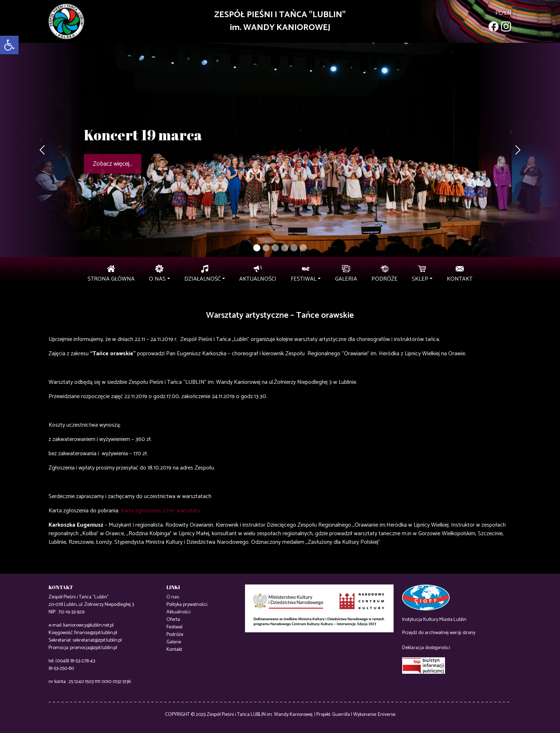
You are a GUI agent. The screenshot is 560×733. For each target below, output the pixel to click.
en (508, 13)
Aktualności (179, 612)
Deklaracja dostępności (426, 648)
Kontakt (174, 650)
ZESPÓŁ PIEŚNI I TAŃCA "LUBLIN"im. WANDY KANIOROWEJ (280, 21)
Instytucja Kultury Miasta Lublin (434, 620)
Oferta (173, 620)
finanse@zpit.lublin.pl (96, 633)
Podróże (175, 635)
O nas (173, 597)
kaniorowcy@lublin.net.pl (88, 625)
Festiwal (174, 627)
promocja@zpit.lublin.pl (94, 648)
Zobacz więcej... (113, 164)
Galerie (174, 642)
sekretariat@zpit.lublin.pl (97, 640)
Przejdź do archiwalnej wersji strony (439, 633)
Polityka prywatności (187, 605)
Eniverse (387, 715)
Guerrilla (341, 715)
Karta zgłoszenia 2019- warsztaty (160, 511)
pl (499, 13)
